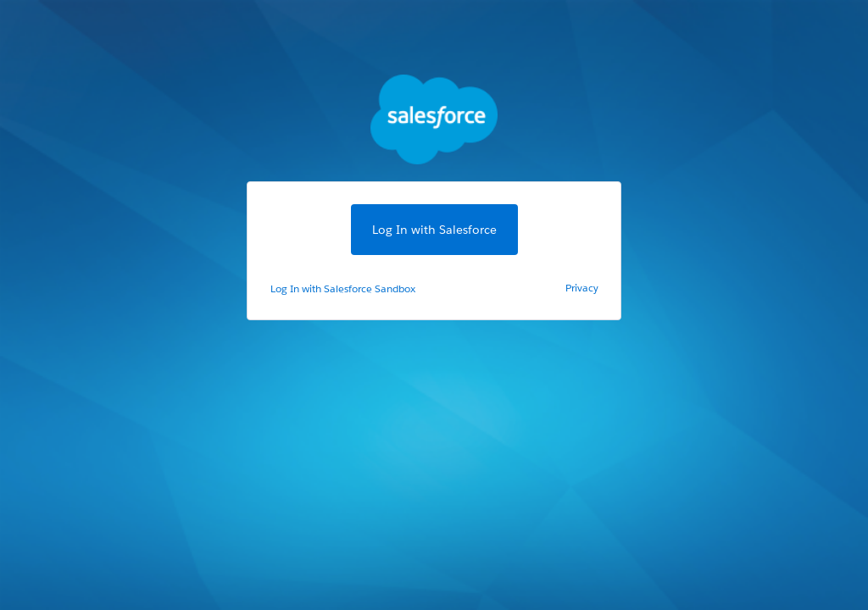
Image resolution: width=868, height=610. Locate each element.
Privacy (582, 288)
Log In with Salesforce (434, 230)
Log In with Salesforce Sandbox (343, 288)
